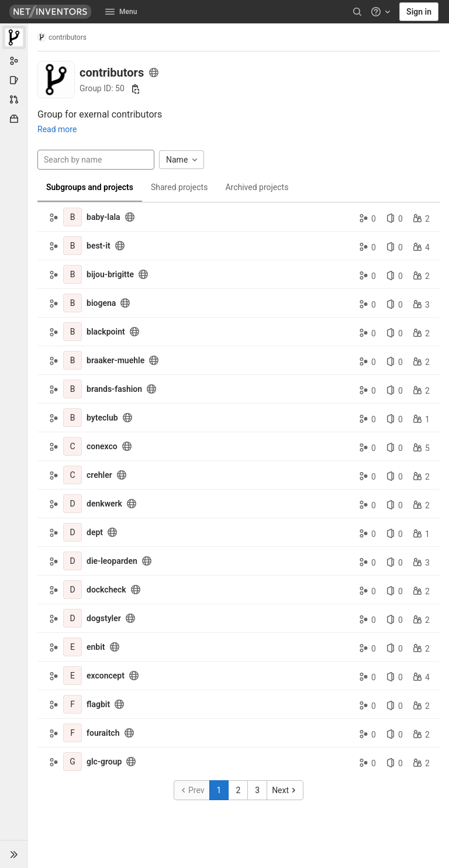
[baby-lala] (72, 217)
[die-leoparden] (72, 561)
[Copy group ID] (136, 89)
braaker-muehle (115, 360)
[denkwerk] (72, 504)
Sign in (419, 12)
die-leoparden (112, 561)
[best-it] (72, 246)
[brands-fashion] (72, 389)
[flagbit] (72, 704)
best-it (99, 246)
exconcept (106, 676)
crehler (99, 475)
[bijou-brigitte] (72, 274)
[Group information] (14, 61)
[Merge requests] (14, 99)
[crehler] (72, 475)
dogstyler (104, 618)
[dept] (72, 532)
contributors (62, 37)
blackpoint (106, 332)
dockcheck (106, 590)
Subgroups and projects (90, 187)
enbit (96, 647)
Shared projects (179, 187)
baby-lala (103, 217)
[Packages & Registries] (14, 119)
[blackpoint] (72, 332)
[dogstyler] (72, 618)
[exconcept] (72, 676)
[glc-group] (72, 762)
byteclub (102, 418)
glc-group (104, 762)
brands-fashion (114, 389)
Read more (57, 129)
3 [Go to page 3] (257, 790)
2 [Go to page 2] (238, 790)
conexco (102, 446)
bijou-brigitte (110, 274)
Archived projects (257, 187)
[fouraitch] (72, 733)
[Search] (357, 12)
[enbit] (72, 647)
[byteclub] (72, 418)
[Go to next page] (285, 790)
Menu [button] (121, 12)
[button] (14, 854)
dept (95, 532)
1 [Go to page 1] (219, 790)
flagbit (98, 704)
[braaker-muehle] (72, 360)
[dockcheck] (72, 590)
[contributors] (14, 37)
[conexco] (72, 446)
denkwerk (104, 504)
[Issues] (14, 80)
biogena (101, 303)
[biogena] (72, 303)
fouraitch (103, 733)
